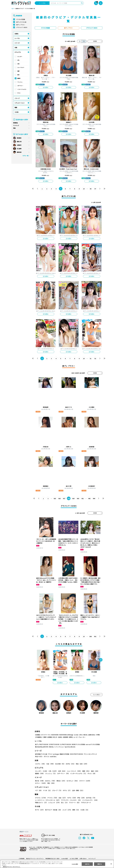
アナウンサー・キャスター (71, 800)
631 (95, 636)
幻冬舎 (80, 735)
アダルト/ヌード (85, 802)
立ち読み (46, 87)
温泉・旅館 (78, 790)
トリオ (47, 790)
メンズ (67, 810)
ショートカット (21, 67)
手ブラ (40, 810)
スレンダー (20, 56)
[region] (57, 864)
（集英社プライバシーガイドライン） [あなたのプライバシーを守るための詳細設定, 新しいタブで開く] (11, 867)
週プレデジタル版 (21, 22)
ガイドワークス (46, 735)
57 (95, 189)
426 (59, 498)
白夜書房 (65, 737)
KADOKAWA (55, 735)
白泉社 (60, 737)
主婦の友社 (91, 735)
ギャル (19, 93)
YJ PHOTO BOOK (54, 744)
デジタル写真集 (21, 19)
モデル (71, 798)
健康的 (19, 78)
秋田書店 (38, 735)
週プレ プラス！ (21, 25)
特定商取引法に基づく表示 (53, 859)
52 (95, 358)
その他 (16, 112)
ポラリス (46, 756)
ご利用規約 (22, 859)
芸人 (64, 802)
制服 (50, 764)
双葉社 (71, 737)
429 (73, 498)
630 (91, 636)
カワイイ (84, 781)
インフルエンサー (90, 800)
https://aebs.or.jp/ (33, 850)
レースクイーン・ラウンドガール (48, 800)
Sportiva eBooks (69, 747)
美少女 (40, 781)
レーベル (17, 38)
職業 (16, 107)
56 (91, 189)
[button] (101, 660)
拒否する (87, 864)
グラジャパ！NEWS (22, 27)
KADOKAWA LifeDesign (66, 735)
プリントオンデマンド (90, 754)
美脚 (18, 71)
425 (55, 498)
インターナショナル (22, 89)
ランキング (16, 125)
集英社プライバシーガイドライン (35, 859)
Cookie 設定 (65, 859)
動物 (76, 810)
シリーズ (17, 43)
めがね (70, 764)
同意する (100, 864)
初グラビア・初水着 (53, 810)
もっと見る (97, 695)
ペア (39, 790)
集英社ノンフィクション (56, 747)
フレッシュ (20, 82)
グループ (57, 790)
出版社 (16, 34)
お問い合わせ (83, 859)
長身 (18, 75)
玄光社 (76, 735)
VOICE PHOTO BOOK (76, 754)
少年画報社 (38, 737)
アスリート (74, 802)
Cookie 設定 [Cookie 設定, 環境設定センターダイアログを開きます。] (75, 864)
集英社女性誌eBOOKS (42, 747)
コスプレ (40, 764)
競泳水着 (60, 764)
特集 (14, 128)
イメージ (17, 98)
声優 (81, 798)
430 (78, 498)
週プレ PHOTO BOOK (42, 744)
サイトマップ (92, 859)
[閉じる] (111, 864)
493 (89, 498)
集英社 (85, 735)
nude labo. (53, 756)
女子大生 (90, 798)
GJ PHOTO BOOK (65, 744)
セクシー (96, 781)
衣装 (16, 48)
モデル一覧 (25, 156)
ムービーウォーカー (79, 737)
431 (83, 498)
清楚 (39, 783)
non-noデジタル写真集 (91, 744)
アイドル (52, 798)
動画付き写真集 (64, 754)
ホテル (67, 790)
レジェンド (54, 802)
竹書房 (44, 737)
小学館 (97, 735)
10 (84, 189)
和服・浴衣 (81, 764)
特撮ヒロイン (41, 802)
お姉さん (50, 781)
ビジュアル (18, 52)
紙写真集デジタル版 (41, 754)
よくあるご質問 (74, 859)
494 (94, 498)
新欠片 (55, 737)
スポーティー (20, 86)
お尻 (18, 64)
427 (64, 498)
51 (91, 358)
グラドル (41, 798)
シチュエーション (20, 103)
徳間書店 (50, 737)
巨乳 (18, 60)
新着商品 (15, 123)
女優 (62, 798)
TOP (12, 9)
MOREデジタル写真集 (77, 744)
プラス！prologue (53, 754)
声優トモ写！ (39, 756)
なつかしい (72, 781)
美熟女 (61, 781)
